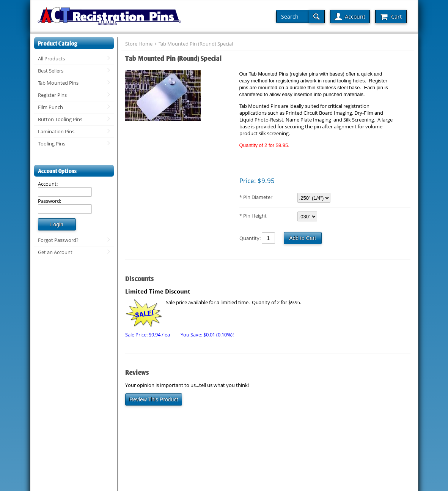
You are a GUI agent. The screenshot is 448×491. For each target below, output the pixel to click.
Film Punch (50, 107)
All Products (51, 58)
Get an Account (55, 252)
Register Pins (52, 95)
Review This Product (154, 399)
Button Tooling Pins (60, 119)
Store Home (139, 44)
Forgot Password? (58, 240)
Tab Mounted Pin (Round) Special (196, 44)
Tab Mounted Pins (58, 83)
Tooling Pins (52, 144)
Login (57, 224)
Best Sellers (51, 71)
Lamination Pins (56, 131)
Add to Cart (303, 238)
